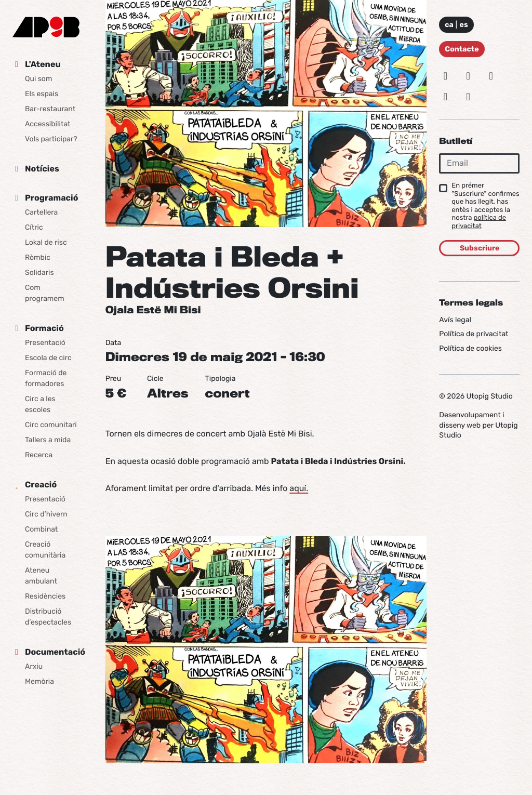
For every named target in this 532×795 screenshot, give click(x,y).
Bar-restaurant (50, 109)
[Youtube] (468, 97)
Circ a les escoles (40, 404)
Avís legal (455, 320)
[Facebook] (491, 76)
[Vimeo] (445, 97)
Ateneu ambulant (41, 576)
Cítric (34, 227)
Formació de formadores (46, 378)
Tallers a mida (48, 440)
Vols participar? (51, 139)
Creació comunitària (45, 550)
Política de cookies (470, 348)
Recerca (39, 455)
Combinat (41, 529)
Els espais (42, 94)
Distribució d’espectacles (48, 617)
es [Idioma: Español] (464, 25)
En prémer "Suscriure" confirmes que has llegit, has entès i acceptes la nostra (485, 206)
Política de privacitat (474, 334)
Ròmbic (38, 257)
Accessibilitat (48, 124)
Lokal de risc (46, 242)
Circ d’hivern (46, 514)
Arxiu (34, 666)
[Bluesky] (468, 76)
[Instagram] (445, 76)
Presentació (45, 343)
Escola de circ (48, 358)
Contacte (462, 49)
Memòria (39, 681)
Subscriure (480, 248)
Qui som (38, 79)
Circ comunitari (51, 425)
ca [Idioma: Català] (449, 25)
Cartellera (41, 212)
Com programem (45, 293)
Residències (45, 596)
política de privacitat (479, 222)
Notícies (42, 169)
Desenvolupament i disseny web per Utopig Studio (478, 425)
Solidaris (39, 273)
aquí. (299, 488)
